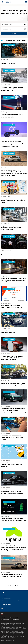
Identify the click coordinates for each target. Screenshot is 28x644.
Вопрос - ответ (6, 604)
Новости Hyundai (10, 40)
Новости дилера (22, 40)
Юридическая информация (14, 617)
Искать (14, 34)
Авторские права (16, 619)
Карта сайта (4, 617)
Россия (4, 614)
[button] (3, 593)
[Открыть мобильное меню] (26, 2)
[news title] (14, 55)
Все (2, 40)
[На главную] (6, 2)
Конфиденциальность (6, 619)
